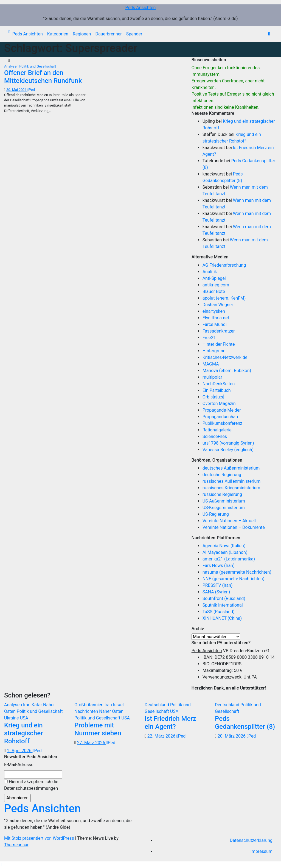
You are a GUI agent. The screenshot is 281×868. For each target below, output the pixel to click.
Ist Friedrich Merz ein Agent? (170, 723)
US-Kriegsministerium (224, 508)
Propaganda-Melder (222, 410)
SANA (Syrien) (216, 592)
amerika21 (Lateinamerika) (229, 559)
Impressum (262, 851)
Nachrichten (87, 711)
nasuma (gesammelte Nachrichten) (237, 572)
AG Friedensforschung (224, 265)
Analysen (12, 66)
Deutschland (157, 705)
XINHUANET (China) (222, 618)
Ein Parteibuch (217, 390)
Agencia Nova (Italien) (224, 546)
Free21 (209, 338)
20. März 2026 (232, 736)
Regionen (82, 34)
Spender (134, 34)
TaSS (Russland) (219, 612)
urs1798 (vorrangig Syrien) (228, 443)
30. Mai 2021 (17, 90)
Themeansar (16, 845)
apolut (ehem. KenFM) (224, 298)
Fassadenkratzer (219, 331)
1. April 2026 (20, 751)
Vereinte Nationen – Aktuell (229, 521)
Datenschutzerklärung (251, 840)
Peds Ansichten (141, 8)
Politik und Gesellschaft (38, 66)
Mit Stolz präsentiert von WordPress (40, 838)
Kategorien (58, 34)
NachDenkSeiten (219, 384)
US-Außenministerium (224, 501)
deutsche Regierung (222, 475)
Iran (27, 705)
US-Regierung (216, 514)
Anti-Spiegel (214, 278)
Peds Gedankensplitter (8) (245, 723)
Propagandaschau (220, 417)
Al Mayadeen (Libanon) (225, 552)
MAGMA (211, 364)
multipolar (212, 377)
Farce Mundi (215, 324)
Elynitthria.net (216, 318)
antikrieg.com (216, 285)
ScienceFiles (215, 436)
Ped (31, 90)
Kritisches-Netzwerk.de (225, 357)
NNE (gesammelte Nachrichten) (234, 579)
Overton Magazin (219, 404)
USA (24, 718)
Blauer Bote (214, 291)
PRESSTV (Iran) (218, 585)
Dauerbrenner (108, 34)
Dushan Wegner (218, 305)
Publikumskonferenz (222, 423)
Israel (118, 705)
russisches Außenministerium (232, 481)
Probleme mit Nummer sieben (98, 729)
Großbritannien (89, 705)
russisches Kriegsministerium (231, 488)
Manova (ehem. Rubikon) (227, 371)
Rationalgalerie (217, 430)
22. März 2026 (162, 736)
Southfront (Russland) (224, 598)
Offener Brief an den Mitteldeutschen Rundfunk (43, 77)
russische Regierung (222, 494)
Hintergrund (214, 351)
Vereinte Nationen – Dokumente (234, 527)
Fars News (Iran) (219, 566)
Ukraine (12, 718)
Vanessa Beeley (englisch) (228, 450)
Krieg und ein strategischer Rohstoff (23, 733)
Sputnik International (223, 605)
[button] (269, 34)
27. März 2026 (92, 743)
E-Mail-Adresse (19, 765)
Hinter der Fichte (219, 344)
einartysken (214, 311)
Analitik (210, 272)
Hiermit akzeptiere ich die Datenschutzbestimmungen (31, 785)
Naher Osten (111, 711)
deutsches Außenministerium (231, 468)
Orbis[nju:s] (213, 397)
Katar (37, 705)
